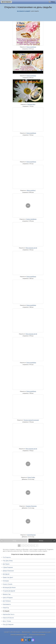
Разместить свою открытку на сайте (41, 632)
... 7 (36, 546)
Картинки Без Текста (9, 614)
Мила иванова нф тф (31, 248)
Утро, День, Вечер (8, 561)
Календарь (6, 581)
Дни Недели (6, 564)
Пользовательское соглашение (37, 635)
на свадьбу (27, 11)
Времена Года (7, 594)
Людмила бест (31, 104)
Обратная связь (26, 632)
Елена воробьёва (31, 76)
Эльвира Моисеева (31, 506)
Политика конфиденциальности (19, 635)
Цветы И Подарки (8, 598)
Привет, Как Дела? (8, 577)
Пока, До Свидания (8, 624)
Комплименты (7, 604)
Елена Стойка (31, 477)
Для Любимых (7, 601)
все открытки (6, 2)
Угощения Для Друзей (9, 591)
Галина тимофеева (31, 219)
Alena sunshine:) (31, 190)
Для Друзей (6, 574)
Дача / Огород (7, 621)
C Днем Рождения (8, 567)
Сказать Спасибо (8, 584)
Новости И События (8, 618)
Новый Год (6, 608)
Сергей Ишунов (31, 535)
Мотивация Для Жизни (9, 588)
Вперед (41, 541)
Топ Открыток (7, 557)
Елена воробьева (31, 47)
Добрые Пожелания (8, 571)
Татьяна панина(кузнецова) (31, 420)
